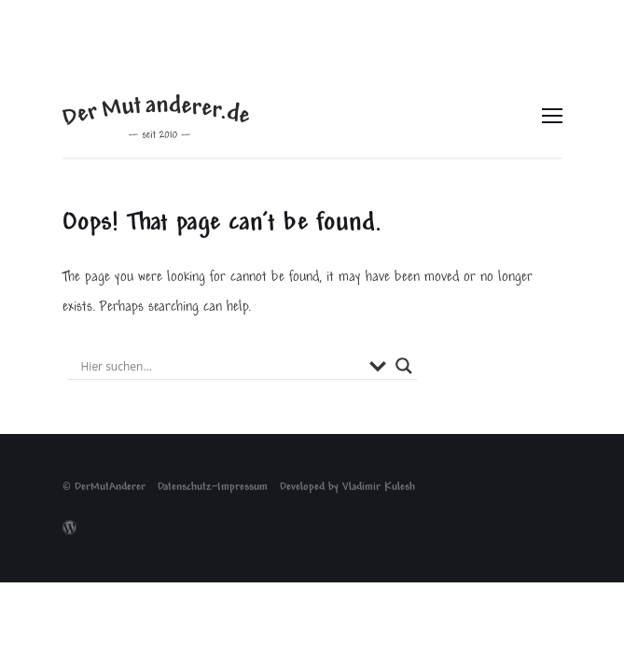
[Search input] (221, 366)
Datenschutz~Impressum (213, 488)
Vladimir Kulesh (379, 488)
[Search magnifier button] (404, 366)
